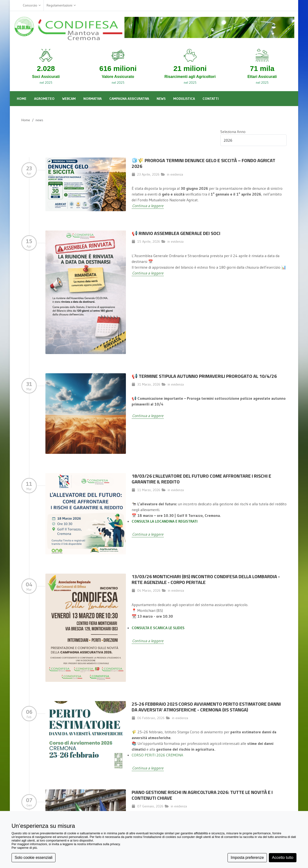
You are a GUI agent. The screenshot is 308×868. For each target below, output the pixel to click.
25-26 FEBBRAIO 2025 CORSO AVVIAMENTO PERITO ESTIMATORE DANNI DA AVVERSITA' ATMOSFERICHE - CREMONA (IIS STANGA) (206, 707)
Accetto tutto (283, 858)
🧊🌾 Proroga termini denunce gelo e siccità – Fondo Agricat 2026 (203, 163)
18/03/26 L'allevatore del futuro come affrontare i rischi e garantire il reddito (201, 479)
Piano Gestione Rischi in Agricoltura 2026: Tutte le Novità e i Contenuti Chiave (202, 795)
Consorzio (32, 5)
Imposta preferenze (247, 858)
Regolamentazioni (61, 5)
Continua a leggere (148, 206)
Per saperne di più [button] (24, 848)
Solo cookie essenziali (34, 858)
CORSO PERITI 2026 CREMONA (157, 755)
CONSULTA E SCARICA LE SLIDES (158, 628)
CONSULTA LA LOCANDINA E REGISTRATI (165, 521)
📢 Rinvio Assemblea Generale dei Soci (176, 233)
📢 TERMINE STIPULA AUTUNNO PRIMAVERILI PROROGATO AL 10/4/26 (204, 376)
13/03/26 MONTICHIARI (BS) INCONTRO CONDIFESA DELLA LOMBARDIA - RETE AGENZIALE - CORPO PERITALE (206, 579)
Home (26, 120)
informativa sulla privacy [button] (103, 844)
